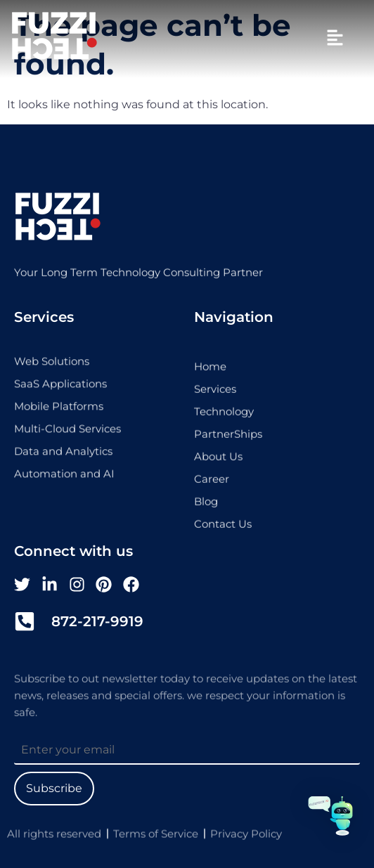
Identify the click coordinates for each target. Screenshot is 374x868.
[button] (335, 39)
